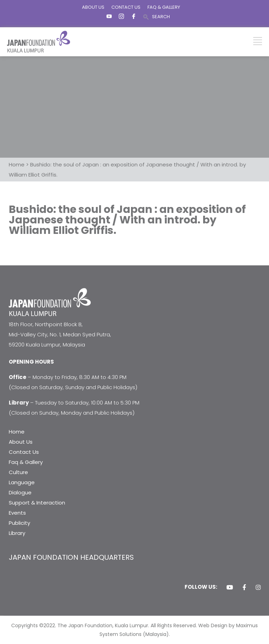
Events (17, 513)
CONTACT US (126, 7)
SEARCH (161, 17)
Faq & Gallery (26, 462)
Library (17, 533)
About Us (21, 442)
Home (17, 432)
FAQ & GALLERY (164, 7)
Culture (18, 472)
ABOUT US (93, 7)
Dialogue (20, 492)
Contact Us (24, 452)
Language (22, 482)
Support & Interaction (37, 503)
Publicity (19, 523)
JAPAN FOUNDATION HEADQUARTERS (71, 557)
